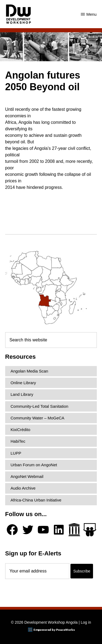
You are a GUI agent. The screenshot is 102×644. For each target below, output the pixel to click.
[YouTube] (43, 530)
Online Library (23, 383)
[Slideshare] (90, 530)
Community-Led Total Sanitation (39, 406)
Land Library (22, 394)
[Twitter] (28, 530)
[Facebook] (12, 530)
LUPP (16, 453)
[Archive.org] (74, 530)
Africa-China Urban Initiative (36, 500)
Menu (91, 14)
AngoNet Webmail (27, 476)
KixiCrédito (21, 430)
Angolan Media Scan (29, 371)
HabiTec (18, 441)
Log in (86, 622)
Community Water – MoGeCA (38, 418)
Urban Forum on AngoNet (34, 465)
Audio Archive (23, 488)
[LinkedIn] (59, 530)
